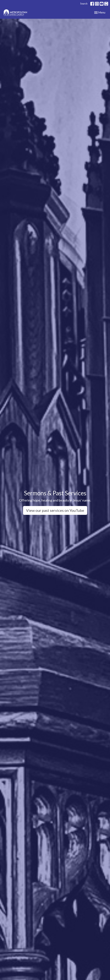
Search (84, 4)
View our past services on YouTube (55, 510)
